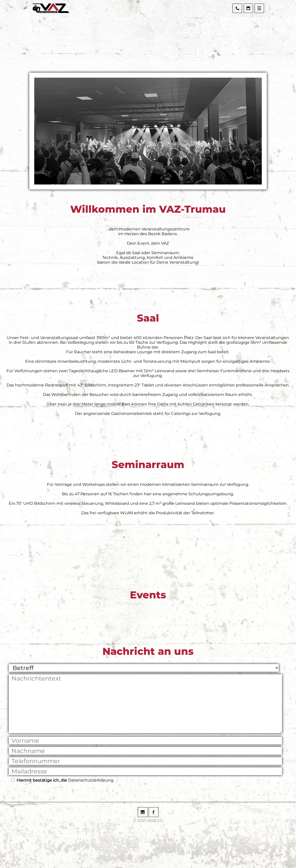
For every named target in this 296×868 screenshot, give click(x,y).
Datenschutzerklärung (91, 780)
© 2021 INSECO (148, 820)
